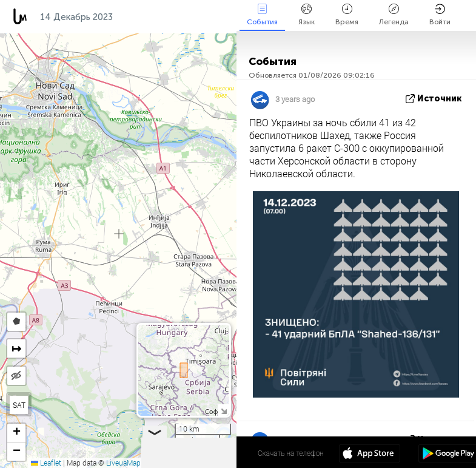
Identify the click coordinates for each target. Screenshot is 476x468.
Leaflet (46, 463)
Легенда (394, 15)
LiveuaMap (123, 463)
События (262, 15)
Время (347, 15)
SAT (19, 405)
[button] (16, 433)
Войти (440, 15)
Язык (307, 15)
